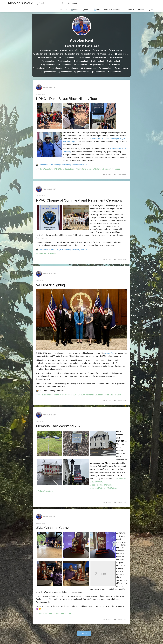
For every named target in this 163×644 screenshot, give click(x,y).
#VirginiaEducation (113, 395)
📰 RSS (64, 10)
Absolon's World (20, 3)
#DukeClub (70, 613)
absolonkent (67, 50)
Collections (129, 10)
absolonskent (82, 61)
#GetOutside (69, 169)
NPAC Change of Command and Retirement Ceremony (79, 200)
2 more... (103, 574)
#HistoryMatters (94, 169)
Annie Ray (110, 353)
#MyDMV (58, 169)
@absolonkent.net (49, 57)
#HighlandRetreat (98, 488)
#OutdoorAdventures (111, 169)
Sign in (150, 10)
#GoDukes (48, 613)
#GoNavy (52, 254)
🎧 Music (86, 10)
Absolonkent (123, 68)
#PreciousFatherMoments (48, 395)
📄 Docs (97, 10)
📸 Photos (75, 10)
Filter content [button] (73, 3)
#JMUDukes (59, 613)
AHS (141, 10)
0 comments (120, 175)
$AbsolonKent (83, 72)
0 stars (107, 175)
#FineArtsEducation (95, 395)
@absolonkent (84, 50)
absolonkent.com (49, 50)
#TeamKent (81, 169)
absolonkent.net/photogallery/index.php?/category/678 (63, 165)
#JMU (39, 613)
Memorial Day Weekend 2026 (59, 426)
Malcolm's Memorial (112, 10)
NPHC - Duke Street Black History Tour (67, 99)
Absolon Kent (81, 40)
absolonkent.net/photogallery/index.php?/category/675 (63, 249)
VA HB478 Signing (50, 285)
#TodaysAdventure (45, 169)
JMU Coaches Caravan (54, 528)
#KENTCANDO (78, 395)
